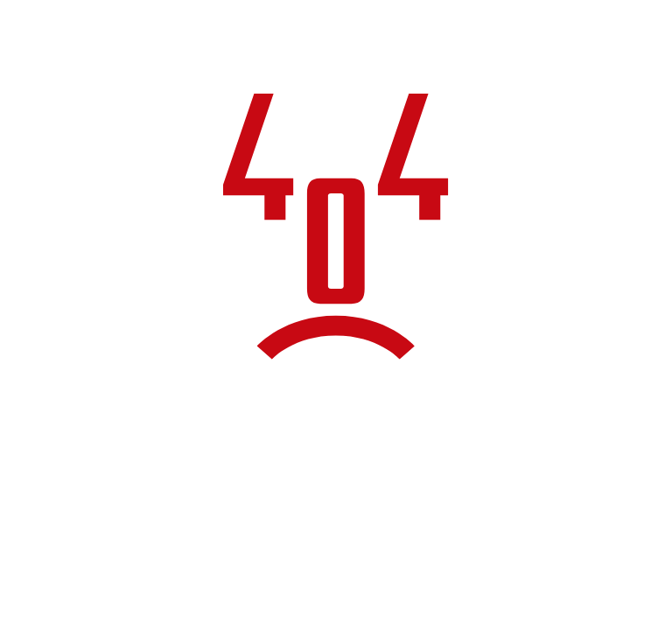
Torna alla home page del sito (336, 516)
